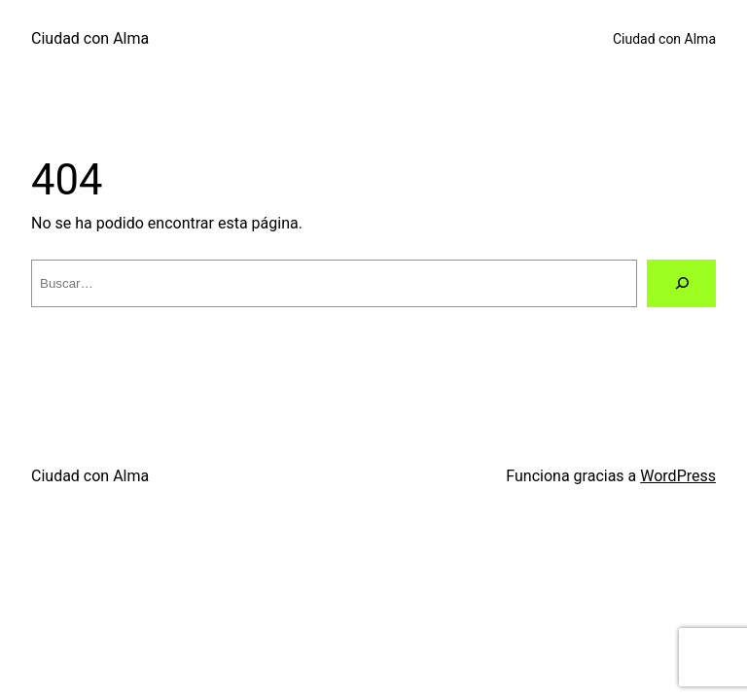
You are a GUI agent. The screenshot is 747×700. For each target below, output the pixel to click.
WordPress (678, 476)
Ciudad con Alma (90, 38)
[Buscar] (681, 283)
